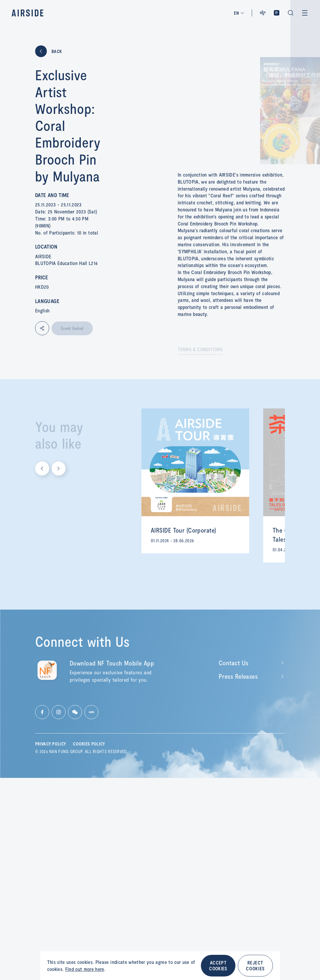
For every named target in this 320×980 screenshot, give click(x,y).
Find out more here (85, 969)
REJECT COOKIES (255, 966)
